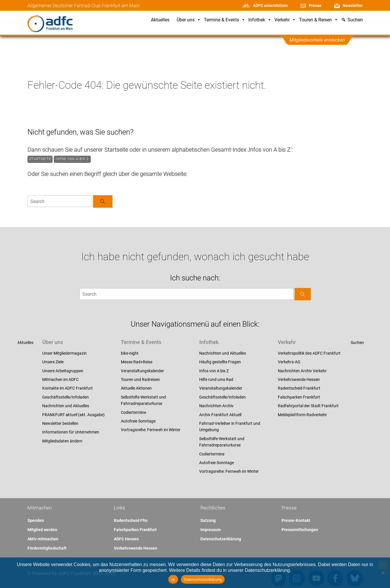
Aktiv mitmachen (43, 539)
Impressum (211, 530)
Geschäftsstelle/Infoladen (65, 397)
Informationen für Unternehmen (71, 432)
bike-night (130, 353)
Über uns (189, 20)
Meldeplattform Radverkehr (302, 415)
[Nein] (383, 573)
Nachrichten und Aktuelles (66, 406)
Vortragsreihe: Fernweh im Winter (151, 430)
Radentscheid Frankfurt (299, 388)
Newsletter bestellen (60, 423)
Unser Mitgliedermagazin (64, 353)
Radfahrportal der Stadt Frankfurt (308, 406)
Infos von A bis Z (72, 159)
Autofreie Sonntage (138, 421)
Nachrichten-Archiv (216, 406)
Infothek (260, 20)
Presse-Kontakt (296, 520)
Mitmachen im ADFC (60, 379)
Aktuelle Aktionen (136, 388)
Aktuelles (160, 20)
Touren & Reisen (319, 20)
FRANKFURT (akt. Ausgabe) (73, 415)
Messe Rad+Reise (137, 362)
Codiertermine (133, 412)
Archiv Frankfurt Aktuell (220, 415)
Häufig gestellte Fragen (220, 362)
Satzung (208, 520)
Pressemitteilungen (300, 530)
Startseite (40, 159)
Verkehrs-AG (289, 362)
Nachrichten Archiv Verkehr (302, 371)
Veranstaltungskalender (142, 371)
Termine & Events (225, 20)
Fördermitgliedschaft (47, 548)
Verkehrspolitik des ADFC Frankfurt (309, 353)
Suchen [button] (355, 20)
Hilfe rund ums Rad (216, 379)
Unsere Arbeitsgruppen (63, 371)
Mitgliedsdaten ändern (62, 441)
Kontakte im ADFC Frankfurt (68, 388)
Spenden (36, 520)
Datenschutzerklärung (221, 539)
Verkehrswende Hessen (299, 379)
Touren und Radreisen (140, 379)
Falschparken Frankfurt (299, 397)
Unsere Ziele (53, 362)
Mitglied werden (42, 530)
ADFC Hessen (126, 539)
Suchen (357, 343)
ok (173, 579)
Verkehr (285, 20)
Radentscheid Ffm (131, 520)
